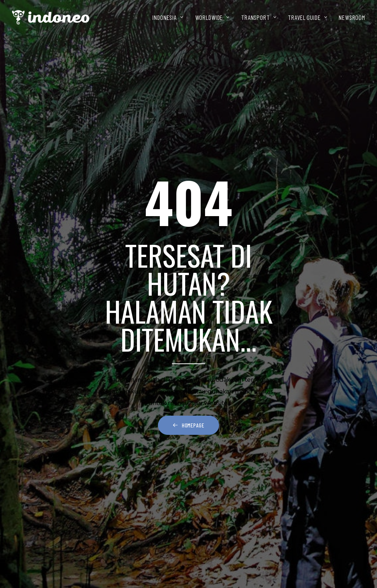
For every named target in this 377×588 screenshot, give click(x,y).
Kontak (37, 551)
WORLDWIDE (212, 17)
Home (34, 487)
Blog (34, 540)
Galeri (36, 529)
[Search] (188, 434)
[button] (261, 434)
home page (239, 389)
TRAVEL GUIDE (308, 17)
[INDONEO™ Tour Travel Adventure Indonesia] (51, 17)
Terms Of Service (50, 562)
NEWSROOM (352, 17)
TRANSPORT (259, 17)
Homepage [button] (188, 286)
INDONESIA (168, 17)
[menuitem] (170, 17)
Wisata (36, 498)
